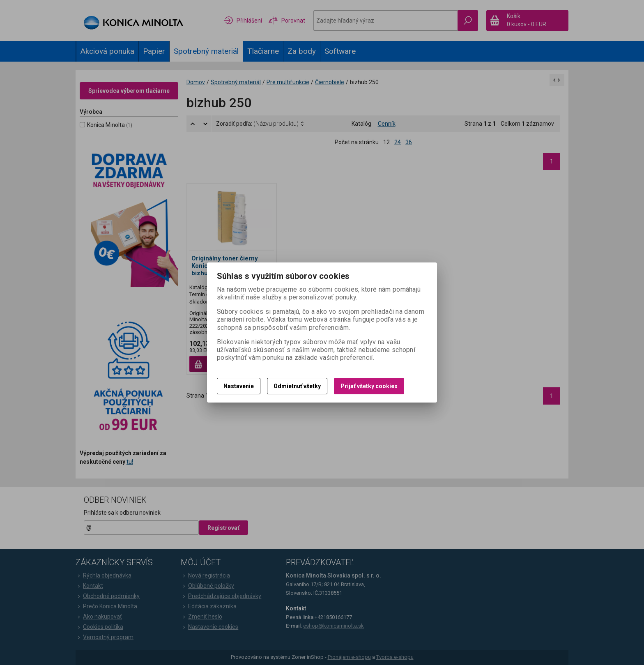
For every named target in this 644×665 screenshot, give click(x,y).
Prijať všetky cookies (369, 386)
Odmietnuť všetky (297, 386)
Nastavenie (239, 386)
